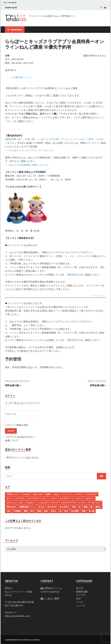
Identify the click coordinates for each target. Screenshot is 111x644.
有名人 (54, 511)
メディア (54, 503)
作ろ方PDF (64, 507)
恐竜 (39, 511)
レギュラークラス (69, 503)
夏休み (98, 507)
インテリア (78, 494)
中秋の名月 (11, 507)
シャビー (53, 498)
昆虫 (46, 511)
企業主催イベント (22, 77)
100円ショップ (13, 494)
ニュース (81, 605)
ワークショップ (94, 503)
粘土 (66, 511)
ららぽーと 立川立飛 (48, 139)
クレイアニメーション (37, 498)
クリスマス (20, 498)
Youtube (26, 494)
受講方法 (76, 275)
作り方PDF (52, 507)
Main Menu (16, 30)
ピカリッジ (11, 503)
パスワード (11, 414)
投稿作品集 (82, 592)
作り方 (42, 507)
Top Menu (12, 3)
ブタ (21, 503)
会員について (12, 440)
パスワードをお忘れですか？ (20, 437)
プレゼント (30, 503)
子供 (8, 511)
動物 (86, 507)
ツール (80, 602)
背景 (84, 511)
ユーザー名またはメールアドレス (22, 403)
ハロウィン (89, 498)
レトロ (82, 503)
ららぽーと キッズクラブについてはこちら (32, 150)
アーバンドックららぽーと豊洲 (77, 139)
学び (32, 511)
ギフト (9, 498)
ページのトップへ (99, 296)
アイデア (81, 595)
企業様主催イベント (27, 507)
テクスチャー (65, 498)
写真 (74, 507)
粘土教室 (75, 511)
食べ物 (91, 511)
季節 (26, 511)
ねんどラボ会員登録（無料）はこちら (29, 165)
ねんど (57, 494)
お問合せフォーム (52, 588)
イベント (66, 494)
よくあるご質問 (51, 598)
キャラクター (91, 494)
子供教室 (17, 511)
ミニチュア (43, 503)
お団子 (48, 494)
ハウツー (78, 498)
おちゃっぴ (38, 494)
